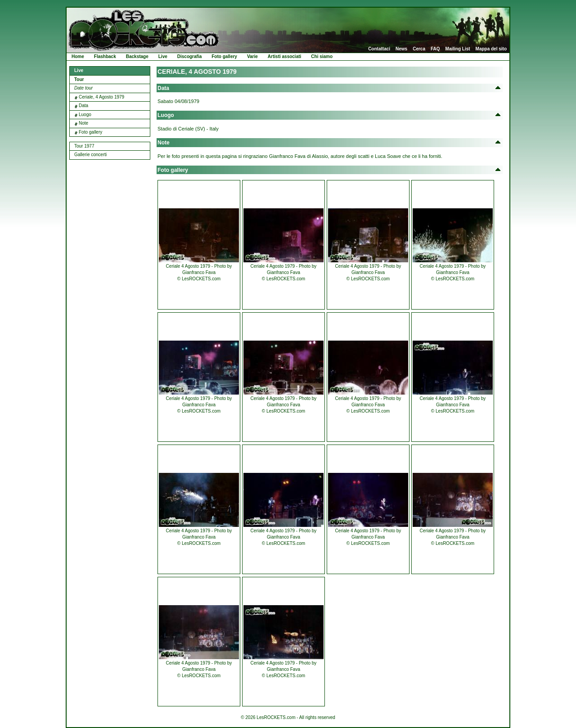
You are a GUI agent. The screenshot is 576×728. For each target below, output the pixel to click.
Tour (79, 79)
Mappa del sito (491, 49)
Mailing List (458, 49)
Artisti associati (284, 56)
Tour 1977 (84, 146)
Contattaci (379, 49)
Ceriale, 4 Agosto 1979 (101, 97)
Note (83, 123)
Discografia (189, 56)
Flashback (105, 56)
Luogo (85, 115)
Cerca (419, 49)
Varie (252, 56)
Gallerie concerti (90, 155)
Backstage (137, 56)
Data (83, 106)
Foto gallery (224, 56)
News (401, 49)
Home (78, 56)
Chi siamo (322, 56)
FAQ (435, 49)
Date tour (83, 88)
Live (163, 56)
